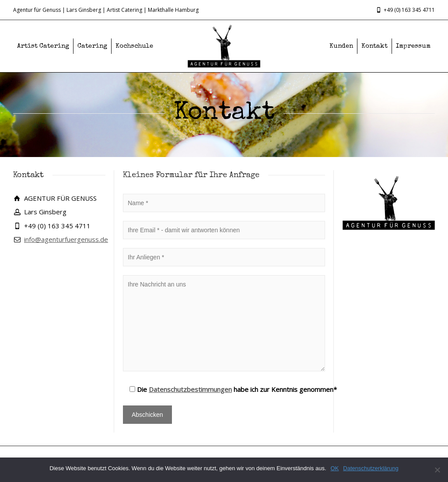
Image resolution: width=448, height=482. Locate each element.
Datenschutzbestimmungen (190, 389)
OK (335, 468)
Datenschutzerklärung (371, 468)
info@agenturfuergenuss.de (66, 239)
